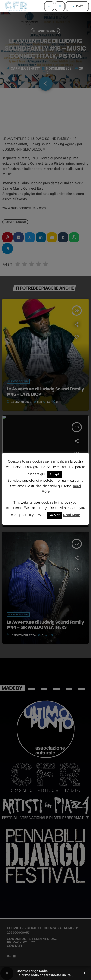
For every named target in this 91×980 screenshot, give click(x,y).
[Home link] (16, 6)
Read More (72, 515)
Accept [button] (54, 474)
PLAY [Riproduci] (77, 6)
